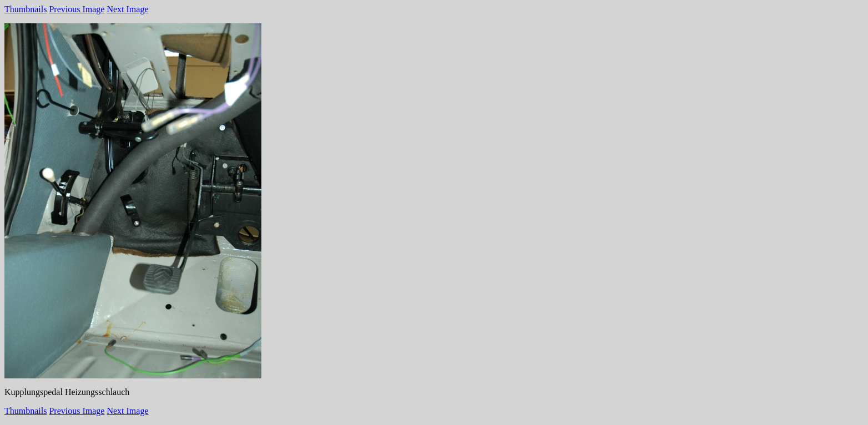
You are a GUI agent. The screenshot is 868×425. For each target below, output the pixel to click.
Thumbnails (26, 9)
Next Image (127, 9)
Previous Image (77, 9)
